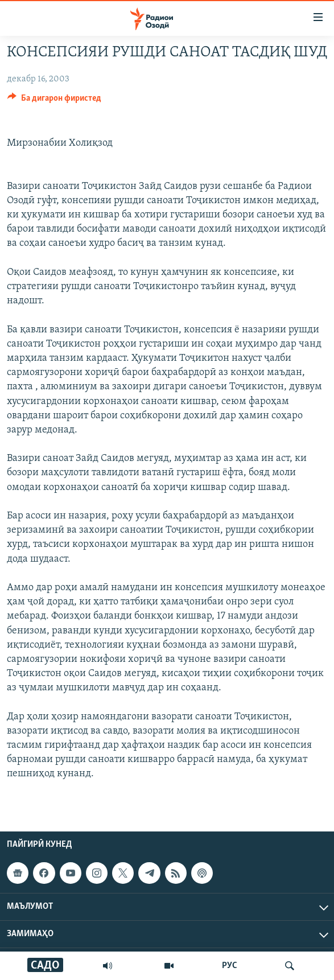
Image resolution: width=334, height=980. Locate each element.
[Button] (54, 101)
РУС (230, 966)
